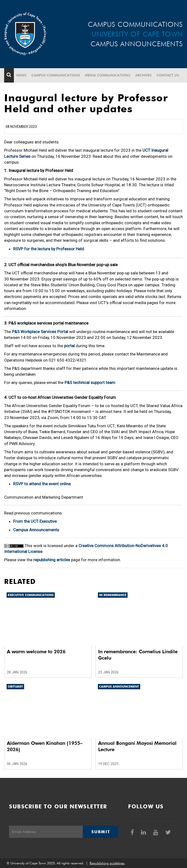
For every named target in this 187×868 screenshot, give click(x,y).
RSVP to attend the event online (42, 484)
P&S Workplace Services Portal (40, 332)
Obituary (15, 686)
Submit (101, 832)
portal (69, 346)
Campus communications (56, 75)
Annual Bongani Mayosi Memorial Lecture (137, 746)
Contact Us (168, 75)
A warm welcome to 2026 (36, 652)
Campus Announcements (36, 530)
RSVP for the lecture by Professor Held (49, 249)
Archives (143, 75)
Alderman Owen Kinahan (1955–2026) (45, 746)
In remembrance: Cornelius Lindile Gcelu (138, 655)
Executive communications (31, 595)
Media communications (108, 75)
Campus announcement (119, 686)
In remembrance (113, 595)
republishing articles (52, 560)
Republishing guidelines (107, 863)
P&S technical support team (90, 383)
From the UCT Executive (35, 521)
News (21, 75)
